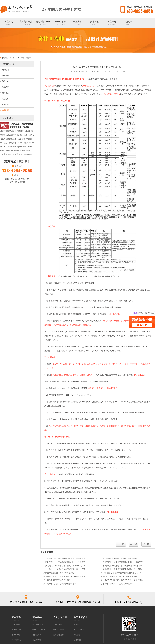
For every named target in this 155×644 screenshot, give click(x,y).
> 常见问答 (4, 99)
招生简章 (77, 640)
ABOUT (129, 23)
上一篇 (121, 544)
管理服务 (77, 635)
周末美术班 (37, 640)
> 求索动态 (4, 93)
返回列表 (134, 544)
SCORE (77, 23)
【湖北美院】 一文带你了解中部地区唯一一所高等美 (65, 566)
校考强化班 (16, 640)
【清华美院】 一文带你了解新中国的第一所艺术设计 (122, 569)
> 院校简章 (4, 110)
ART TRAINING (26, 23)
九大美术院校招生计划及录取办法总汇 (59, 573)
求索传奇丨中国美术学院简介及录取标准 (117, 584)
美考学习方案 (60, 617)
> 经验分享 (4, 75)
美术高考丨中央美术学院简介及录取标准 (60, 584)
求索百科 (21, 58)
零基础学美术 (58, 624)
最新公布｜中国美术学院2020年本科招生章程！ (120, 577)
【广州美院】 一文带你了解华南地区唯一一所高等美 (122, 562)
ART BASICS (43, 23)
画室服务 (37, 617)
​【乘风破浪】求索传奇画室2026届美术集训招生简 (21, 125)
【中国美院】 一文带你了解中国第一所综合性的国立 (122, 566)
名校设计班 (16, 635)
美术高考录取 (58, 630)
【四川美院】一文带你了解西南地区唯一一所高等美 (64, 562)
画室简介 (77, 624)
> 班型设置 (4, 87)
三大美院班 (16, 630)
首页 (15, 58)
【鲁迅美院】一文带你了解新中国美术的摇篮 (119, 558)
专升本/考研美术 (39, 630)
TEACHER (112, 23)
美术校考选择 (58, 635)
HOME (9, 23)
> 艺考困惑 (4, 104)
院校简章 (29, 58)
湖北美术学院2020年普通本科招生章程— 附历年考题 (122, 580)
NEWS (94, 23)
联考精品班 (16, 624)
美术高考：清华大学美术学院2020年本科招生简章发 (64, 577)
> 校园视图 (4, 70)
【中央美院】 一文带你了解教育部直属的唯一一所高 (65, 569)
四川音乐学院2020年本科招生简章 (57, 580)
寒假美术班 (37, 635)
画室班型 (16, 617)
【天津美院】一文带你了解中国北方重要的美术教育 (64, 558)
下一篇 (146, 544)
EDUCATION (60, 23)
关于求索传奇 (81, 617)
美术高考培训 (38, 624)
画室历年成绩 (79, 630)
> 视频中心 (4, 81)
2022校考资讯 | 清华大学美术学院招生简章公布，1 (121, 573)
